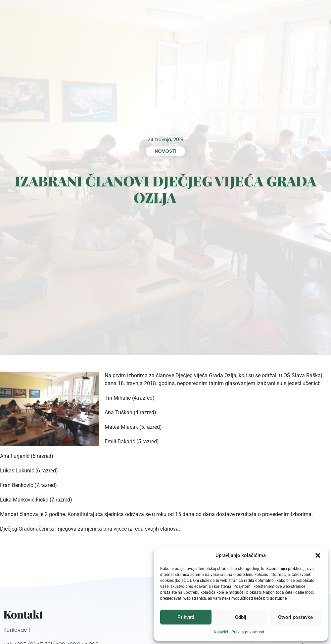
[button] (318, 555)
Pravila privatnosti (248, 632)
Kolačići (221, 632)
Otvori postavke (295, 617)
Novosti (165, 151)
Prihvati (186, 617)
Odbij (241, 617)
